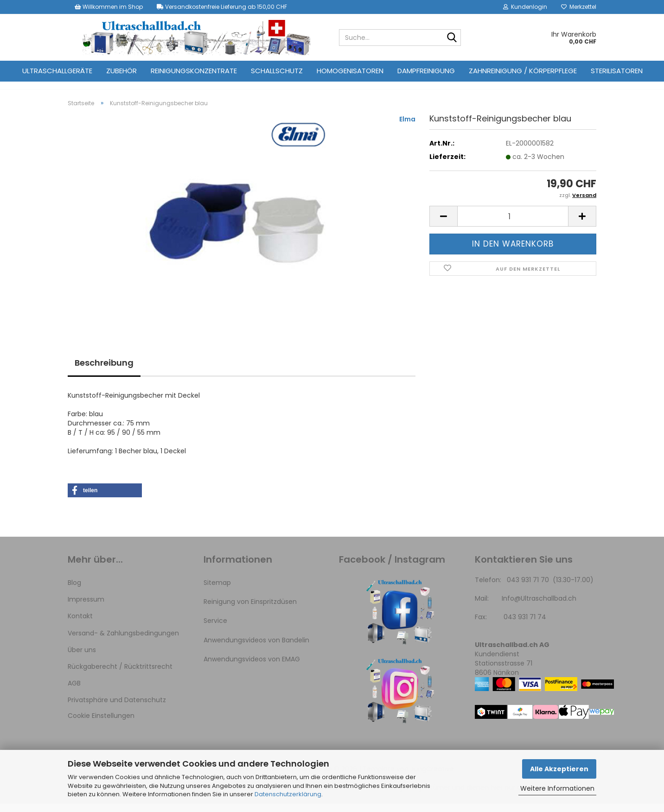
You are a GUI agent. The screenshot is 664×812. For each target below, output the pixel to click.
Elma (407, 127)
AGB (74, 691)
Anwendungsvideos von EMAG (252, 667)
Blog (74, 591)
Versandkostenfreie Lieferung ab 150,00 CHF (222, 7)
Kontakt (80, 624)
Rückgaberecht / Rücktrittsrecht (120, 675)
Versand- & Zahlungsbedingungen (123, 641)
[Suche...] (452, 38)
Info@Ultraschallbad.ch (539, 607)
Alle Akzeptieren (559, 769)
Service (215, 629)
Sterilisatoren (617, 71)
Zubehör (121, 71)
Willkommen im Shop (109, 7)
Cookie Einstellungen (101, 724)
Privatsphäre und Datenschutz (117, 708)
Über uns (82, 658)
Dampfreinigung (426, 71)
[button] (443, 225)
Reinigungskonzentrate (194, 71)
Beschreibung (104, 371)
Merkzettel (579, 7)
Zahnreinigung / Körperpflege (523, 71)
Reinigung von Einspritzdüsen (250, 610)
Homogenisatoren (350, 71)
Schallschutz (277, 71)
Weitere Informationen (557, 788)
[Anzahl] (513, 225)
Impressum (86, 608)
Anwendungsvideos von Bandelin (256, 648)
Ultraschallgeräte (57, 71)
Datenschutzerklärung (288, 794)
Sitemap (217, 591)
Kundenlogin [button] (525, 7)
